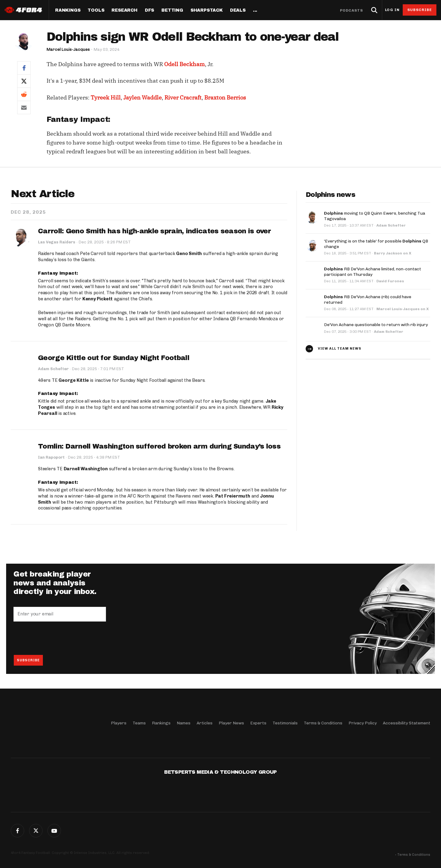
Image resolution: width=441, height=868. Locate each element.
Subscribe (420, 10)
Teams (139, 723)
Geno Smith (189, 254)
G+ (54, 831)
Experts (258, 723)
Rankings (68, 10)
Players (119, 723)
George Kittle (73, 380)
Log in (392, 10)
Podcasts (352, 10)
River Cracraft (183, 98)
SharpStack (207, 10)
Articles (205, 723)
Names (184, 723)
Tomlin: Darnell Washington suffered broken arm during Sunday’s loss (159, 446)
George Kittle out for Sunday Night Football (114, 358)
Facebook (17, 831)
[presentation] (60, 638)
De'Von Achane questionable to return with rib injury (376, 325)
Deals (238, 10)
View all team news (340, 349)
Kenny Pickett (98, 299)
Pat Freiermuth (233, 496)
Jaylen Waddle (143, 98)
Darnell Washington (86, 469)
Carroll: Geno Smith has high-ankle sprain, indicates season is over (154, 231)
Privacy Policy (363, 723)
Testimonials (285, 723)
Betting (172, 10)
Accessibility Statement (407, 723)
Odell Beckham (185, 64)
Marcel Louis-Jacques (68, 49)
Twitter (36, 831)
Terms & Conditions (323, 723)
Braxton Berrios (225, 98)
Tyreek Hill (106, 98)
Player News (231, 723)
